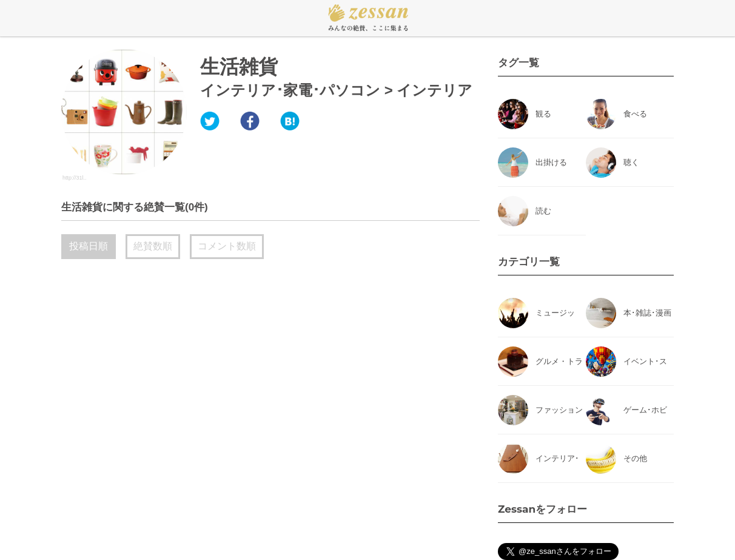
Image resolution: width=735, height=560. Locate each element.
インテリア (435, 90)
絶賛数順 (153, 246)
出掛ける (551, 162)
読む (543, 211)
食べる (635, 114)
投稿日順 (89, 246)
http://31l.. (75, 178)
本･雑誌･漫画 (647, 313)
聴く (631, 162)
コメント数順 (227, 246)
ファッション (559, 410)
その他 (635, 458)
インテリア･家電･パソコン (290, 90)
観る (543, 114)
